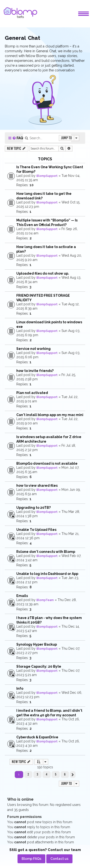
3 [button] (37, 774)
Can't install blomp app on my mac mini (50, 415)
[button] (73, 775)
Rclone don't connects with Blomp (46, 552)
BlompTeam (45, 600)
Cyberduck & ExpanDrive (37, 737)
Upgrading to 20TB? (33, 508)
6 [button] (65, 774)
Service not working (33, 349)
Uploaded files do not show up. (43, 273)
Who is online (20, 799)
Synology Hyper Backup (37, 644)
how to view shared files (37, 486)
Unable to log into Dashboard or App (47, 574)
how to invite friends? (35, 371)
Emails (22, 596)
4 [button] (47, 774)
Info (20, 689)
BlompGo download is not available (47, 463)
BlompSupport (47, 176)
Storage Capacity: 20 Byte (39, 666)
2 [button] (28, 774)
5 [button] (56, 774)
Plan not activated (32, 393)
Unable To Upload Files (36, 530)
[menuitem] (18, 138)
